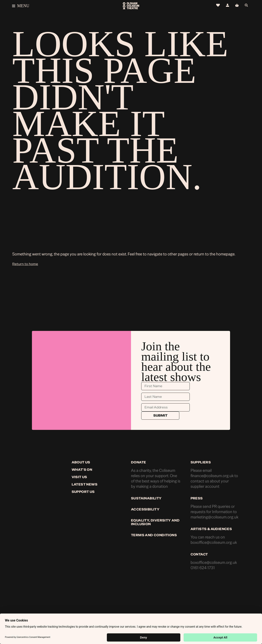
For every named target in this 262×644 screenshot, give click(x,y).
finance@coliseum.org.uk (212, 476)
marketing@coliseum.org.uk (214, 517)
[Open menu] (52, 6)
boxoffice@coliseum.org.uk (214, 542)
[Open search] (247, 6)
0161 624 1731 (203, 568)
